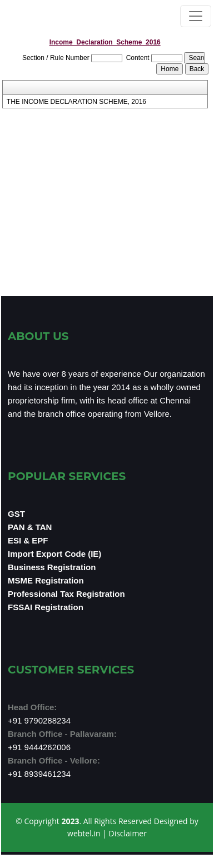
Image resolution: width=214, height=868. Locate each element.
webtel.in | (88, 833)
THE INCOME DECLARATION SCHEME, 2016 (76, 102)
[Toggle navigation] (196, 16)
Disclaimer (127, 833)
